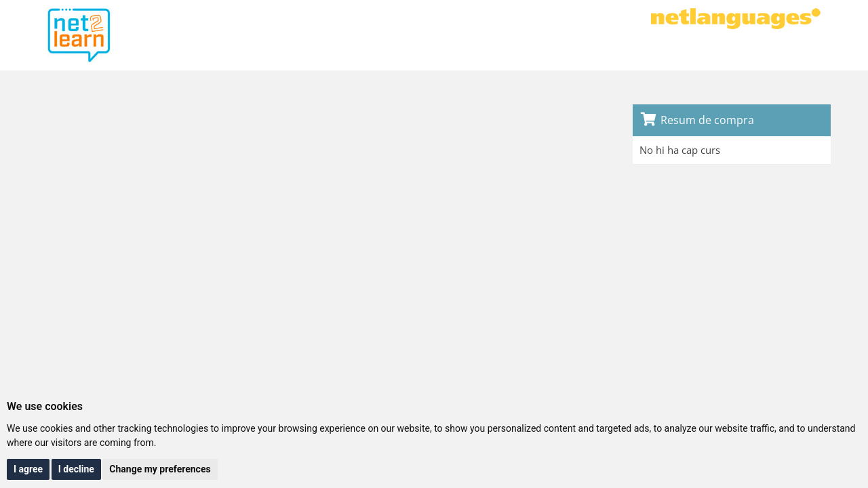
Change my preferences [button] (160, 469)
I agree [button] (28, 469)
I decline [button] (76, 469)
